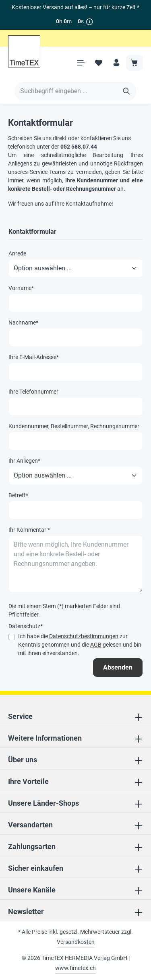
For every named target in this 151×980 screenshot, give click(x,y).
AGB (96, 645)
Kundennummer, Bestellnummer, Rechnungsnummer (74, 426)
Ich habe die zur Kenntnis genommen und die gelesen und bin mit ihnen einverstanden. (80, 645)
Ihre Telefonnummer (33, 392)
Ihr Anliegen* (24, 461)
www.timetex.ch (75, 968)
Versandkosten (76, 942)
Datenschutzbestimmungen (84, 636)
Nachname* (23, 323)
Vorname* (21, 288)
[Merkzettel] (99, 63)
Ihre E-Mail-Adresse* (34, 357)
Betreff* (18, 495)
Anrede (17, 253)
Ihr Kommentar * (29, 530)
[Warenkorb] (134, 63)
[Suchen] (127, 91)
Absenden (118, 667)
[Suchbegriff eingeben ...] (66, 91)
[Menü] (81, 63)
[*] (90, 21)
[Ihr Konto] (116, 63)
